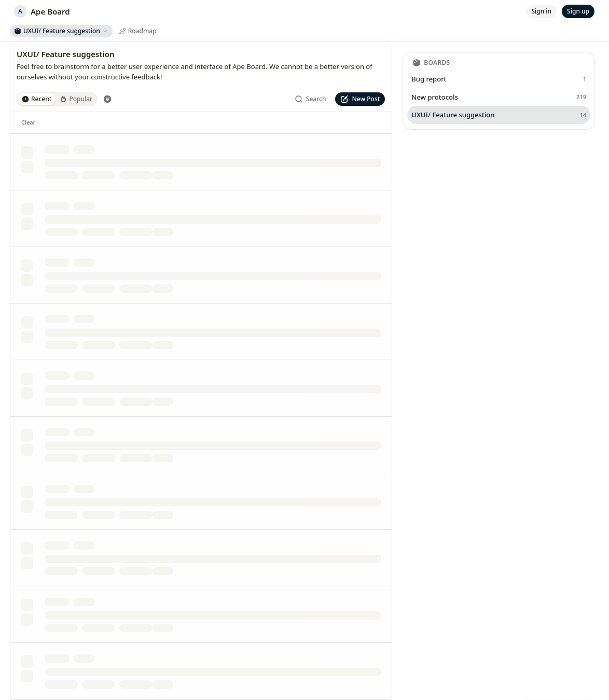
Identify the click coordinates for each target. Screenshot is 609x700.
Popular (76, 99)
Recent (37, 99)
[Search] (310, 99)
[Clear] (28, 122)
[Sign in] (541, 11)
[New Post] (360, 99)
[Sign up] (578, 11)
